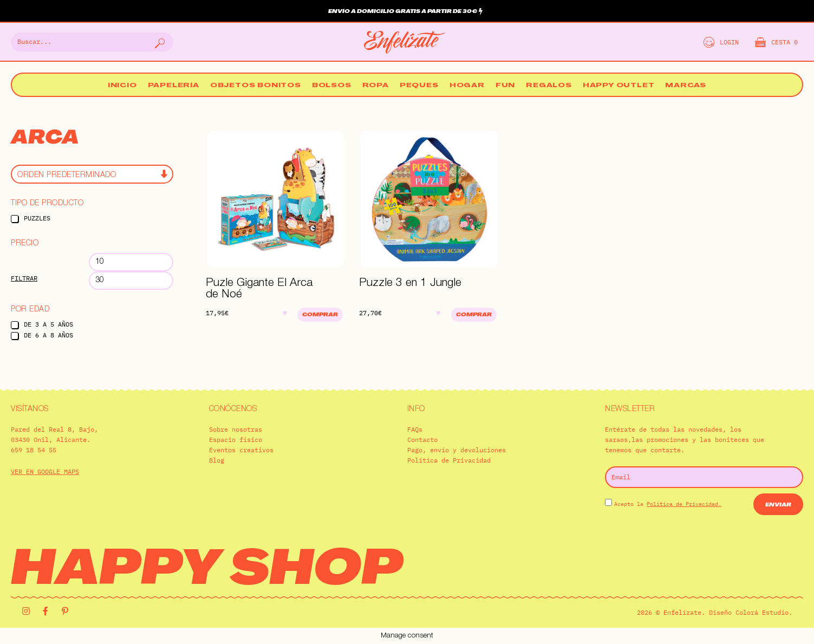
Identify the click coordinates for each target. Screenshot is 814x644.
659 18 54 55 (34, 450)
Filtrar (24, 278)
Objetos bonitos (256, 86)
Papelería (174, 86)
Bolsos (332, 86)
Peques (419, 86)
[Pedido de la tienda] (92, 174)
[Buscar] (159, 42)
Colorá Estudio (762, 612)
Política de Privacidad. (684, 504)
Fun (505, 86)
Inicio (122, 86)
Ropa (376, 86)
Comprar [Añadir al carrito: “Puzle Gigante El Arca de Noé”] (320, 315)
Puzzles (37, 218)
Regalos (549, 86)
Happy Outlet (619, 86)
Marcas (686, 86)
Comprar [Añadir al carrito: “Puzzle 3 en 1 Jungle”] (474, 315)
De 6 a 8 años (48, 335)
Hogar (467, 86)
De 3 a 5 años (48, 324)
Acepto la (668, 504)
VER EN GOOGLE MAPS (45, 471)
